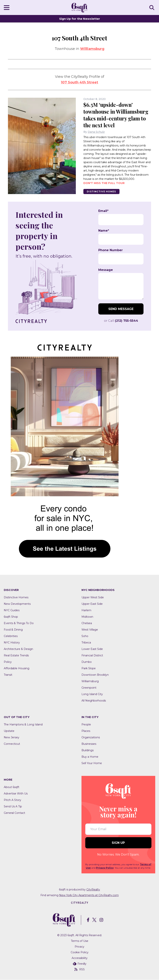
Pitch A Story (12, 800)
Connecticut (12, 744)
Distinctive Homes (102, 192)
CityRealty (93, 890)
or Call (121, 321)
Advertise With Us (16, 794)
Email (103, 211)
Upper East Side (92, 604)
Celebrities (11, 636)
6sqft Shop (11, 617)
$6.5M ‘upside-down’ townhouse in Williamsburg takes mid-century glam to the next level (117, 115)
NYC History (12, 643)
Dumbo (87, 662)
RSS (80, 970)
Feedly (80, 964)
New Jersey (12, 737)
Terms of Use (80, 941)
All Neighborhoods (94, 701)
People (86, 724)
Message (106, 270)
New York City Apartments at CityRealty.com (89, 895)
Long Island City (92, 694)
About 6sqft (12, 787)
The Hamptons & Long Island (23, 724)
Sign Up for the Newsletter (80, 19)
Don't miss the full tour (104, 183)
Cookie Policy (80, 952)
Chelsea (87, 623)
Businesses (89, 744)
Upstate (9, 731)
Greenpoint (89, 688)
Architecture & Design (18, 649)
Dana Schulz (96, 132)
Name (104, 231)
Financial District (92, 655)
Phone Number (111, 250)
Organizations (91, 737)
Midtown (87, 617)
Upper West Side (93, 597)
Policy (8, 662)
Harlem (86, 610)
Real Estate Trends (16, 655)
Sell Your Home (92, 763)
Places (86, 731)
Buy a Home (90, 757)
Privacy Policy (105, 868)
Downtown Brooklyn (95, 675)
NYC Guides (12, 610)
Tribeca (86, 643)
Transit (8, 675)
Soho (85, 636)
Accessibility (80, 958)
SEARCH (152, 7)
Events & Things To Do (19, 623)
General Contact (14, 813)
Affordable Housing (17, 668)
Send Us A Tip (13, 806)
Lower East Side (92, 649)
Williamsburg (92, 49)
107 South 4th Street (79, 82)
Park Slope (89, 668)
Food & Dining (13, 630)
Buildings (88, 750)
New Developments (17, 604)
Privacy (79, 947)
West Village (90, 630)
